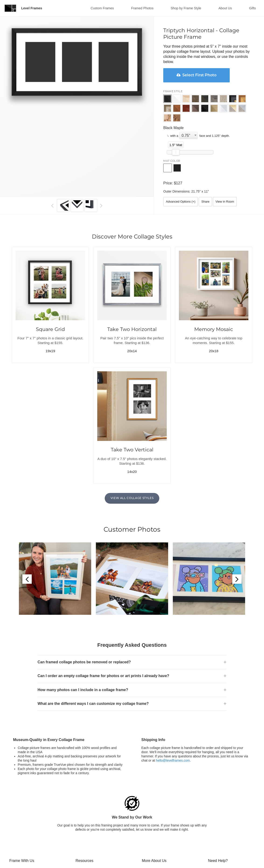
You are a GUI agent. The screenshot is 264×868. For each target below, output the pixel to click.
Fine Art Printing (21, 861)
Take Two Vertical (132, 450)
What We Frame (21, 803)
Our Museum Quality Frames (163, 811)
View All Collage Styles (132, 498)
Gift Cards (83, 803)
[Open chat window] (213, 819)
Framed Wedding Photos (27, 840)
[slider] (176, 152)
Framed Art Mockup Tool (93, 850)
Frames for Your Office (92, 843)
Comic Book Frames (24, 854)
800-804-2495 (236, 807)
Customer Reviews (155, 803)
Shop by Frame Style (186, 8)
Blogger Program (154, 832)
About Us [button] (225, 8)
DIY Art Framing (21, 847)
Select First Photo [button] (196, 75)
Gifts (252, 8)
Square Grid (50, 329)
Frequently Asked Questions (96, 811)
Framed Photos (142, 8)
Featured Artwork (88, 865)
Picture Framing (21, 818)
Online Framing (21, 811)
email (247, 803)
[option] (55, 545)
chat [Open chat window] (239, 803)
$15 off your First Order (159, 840)
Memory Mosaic (214, 329)
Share (205, 202)
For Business (151, 825)
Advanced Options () (181, 202)
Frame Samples (87, 858)
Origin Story (150, 818)
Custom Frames (102, 8)
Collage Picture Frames (26, 825)
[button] (52, 206)
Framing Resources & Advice (97, 818)
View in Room (225, 202)
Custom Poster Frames (26, 832)
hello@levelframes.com (173, 692)
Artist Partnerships (89, 836)
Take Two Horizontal (132, 329)
